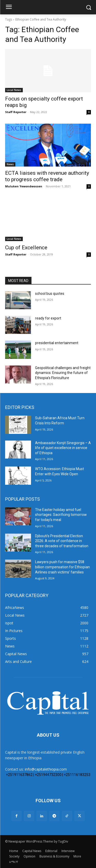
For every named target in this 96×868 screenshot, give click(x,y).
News (10, 164)
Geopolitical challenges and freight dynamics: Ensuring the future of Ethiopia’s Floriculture (63, 373)
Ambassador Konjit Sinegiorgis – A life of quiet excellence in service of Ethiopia (63, 448)
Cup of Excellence (26, 248)
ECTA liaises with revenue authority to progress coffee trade (47, 176)
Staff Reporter (16, 112)
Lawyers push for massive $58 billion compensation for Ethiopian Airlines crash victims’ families (62, 567)
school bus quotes (50, 294)
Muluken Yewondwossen (24, 186)
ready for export (48, 318)
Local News (14, 90)
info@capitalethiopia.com (46, 769)
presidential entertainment (57, 343)
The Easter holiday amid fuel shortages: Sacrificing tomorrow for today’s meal (61, 515)
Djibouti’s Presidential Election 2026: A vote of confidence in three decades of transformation (62, 541)
